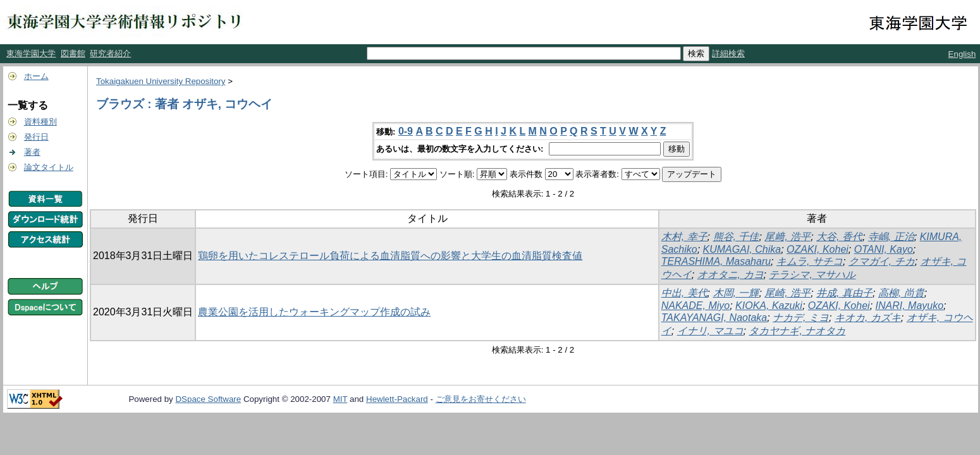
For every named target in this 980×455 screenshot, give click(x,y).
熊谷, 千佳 (736, 237)
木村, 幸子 (684, 237)
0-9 (406, 131)
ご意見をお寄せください (481, 399)
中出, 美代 (684, 293)
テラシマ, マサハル (812, 275)
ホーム (36, 76)
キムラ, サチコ (810, 261)
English (962, 54)
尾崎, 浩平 (787, 293)
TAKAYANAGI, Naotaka (714, 318)
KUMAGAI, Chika (742, 249)
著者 (32, 152)
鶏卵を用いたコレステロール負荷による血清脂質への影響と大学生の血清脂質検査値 (390, 256)
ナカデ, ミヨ (801, 318)
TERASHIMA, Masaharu (716, 261)
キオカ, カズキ (868, 318)
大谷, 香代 (839, 237)
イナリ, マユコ (710, 331)
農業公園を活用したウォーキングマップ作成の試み (314, 312)
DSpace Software (208, 399)
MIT (340, 399)
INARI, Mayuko (910, 306)
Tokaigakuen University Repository (161, 81)
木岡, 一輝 (736, 293)
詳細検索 (728, 53)
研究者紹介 (110, 53)
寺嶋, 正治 (891, 237)
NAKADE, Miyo (695, 306)
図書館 (73, 53)
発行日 (36, 137)
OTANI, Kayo (884, 249)
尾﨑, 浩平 (787, 237)
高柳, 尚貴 (901, 293)
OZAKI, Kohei (818, 249)
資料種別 (40, 122)
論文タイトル (49, 167)
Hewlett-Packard (397, 399)
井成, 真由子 (844, 293)
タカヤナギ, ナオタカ (797, 331)
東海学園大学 (31, 53)
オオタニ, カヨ (731, 275)
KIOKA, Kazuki (769, 306)
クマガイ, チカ (882, 261)
